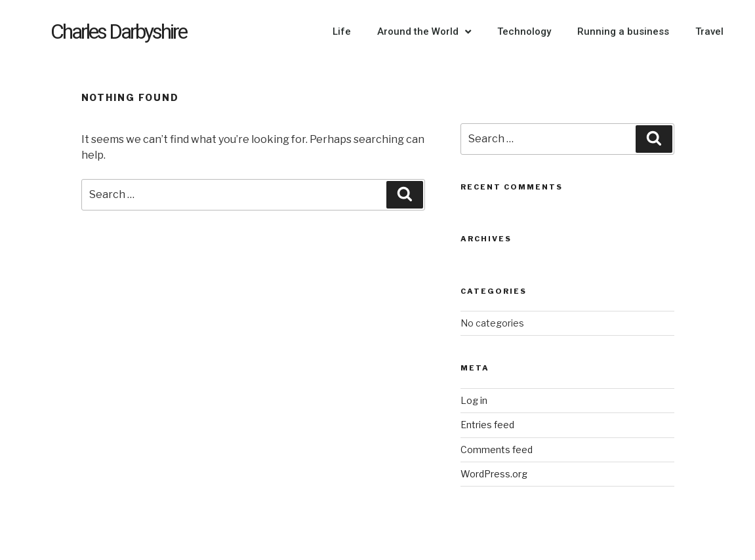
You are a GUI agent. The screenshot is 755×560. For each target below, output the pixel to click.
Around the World (424, 32)
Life (342, 31)
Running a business (623, 31)
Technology (524, 31)
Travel (709, 31)
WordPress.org (494, 474)
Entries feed (487, 425)
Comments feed (497, 450)
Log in (474, 400)
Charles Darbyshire (118, 31)
